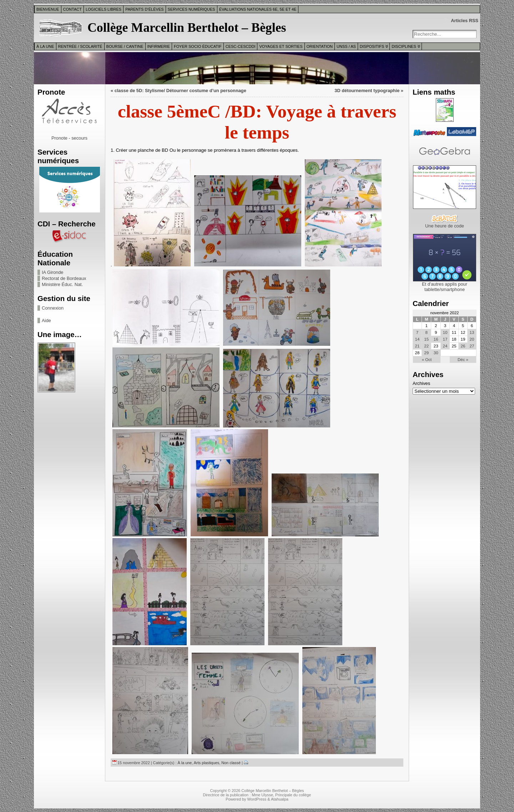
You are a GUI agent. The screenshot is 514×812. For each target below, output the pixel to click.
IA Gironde (52, 272)
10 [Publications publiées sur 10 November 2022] (445, 332)
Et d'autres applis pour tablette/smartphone (445, 287)
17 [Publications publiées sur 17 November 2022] (445, 339)
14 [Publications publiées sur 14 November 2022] (417, 339)
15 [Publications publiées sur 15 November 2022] (426, 339)
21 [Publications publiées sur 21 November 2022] (417, 346)
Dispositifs (372, 46)
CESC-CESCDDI (241, 46)
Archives (421, 383)
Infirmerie (159, 46)
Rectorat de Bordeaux (64, 278)
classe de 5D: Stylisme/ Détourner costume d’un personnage (180, 91)
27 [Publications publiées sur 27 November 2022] (472, 346)
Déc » (463, 360)
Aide (46, 320)
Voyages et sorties (281, 46)
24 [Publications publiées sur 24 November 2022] (445, 346)
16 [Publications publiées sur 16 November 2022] (436, 339)
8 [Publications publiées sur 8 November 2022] (427, 332)
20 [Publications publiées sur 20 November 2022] (472, 339)
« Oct (427, 360)
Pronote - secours (69, 138)
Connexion (53, 308)
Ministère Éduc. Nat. (62, 284)
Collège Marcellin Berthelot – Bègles (187, 27)
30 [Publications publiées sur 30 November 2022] (436, 353)
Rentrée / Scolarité (80, 46)
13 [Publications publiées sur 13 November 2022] (472, 332)
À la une (45, 46)
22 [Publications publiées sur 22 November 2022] (426, 346)
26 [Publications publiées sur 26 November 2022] (463, 346)
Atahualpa (280, 799)
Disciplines (404, 46)
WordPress (257, 799)
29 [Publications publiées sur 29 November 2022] (426, 353)
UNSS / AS (346, 46)
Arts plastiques (206, 763)
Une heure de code (445, 226)
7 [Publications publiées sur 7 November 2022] (417, 332)
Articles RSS (465, 21)
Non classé (231, 763)
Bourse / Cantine (125, 46)
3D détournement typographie (367, 91)
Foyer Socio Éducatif (198, 46)
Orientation (320, 46)
